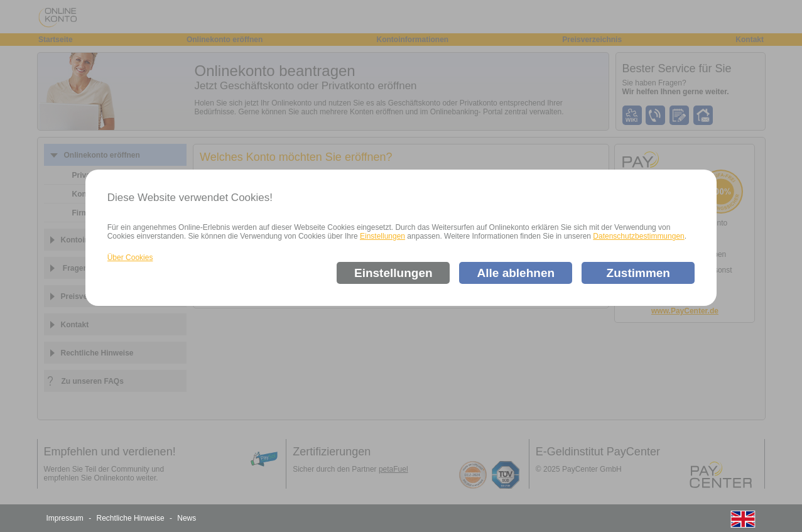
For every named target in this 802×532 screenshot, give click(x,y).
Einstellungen (382, 236)
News (187, 518)
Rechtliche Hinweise (131, 518)
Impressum (65, 518)
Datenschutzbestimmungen (638, 236)
